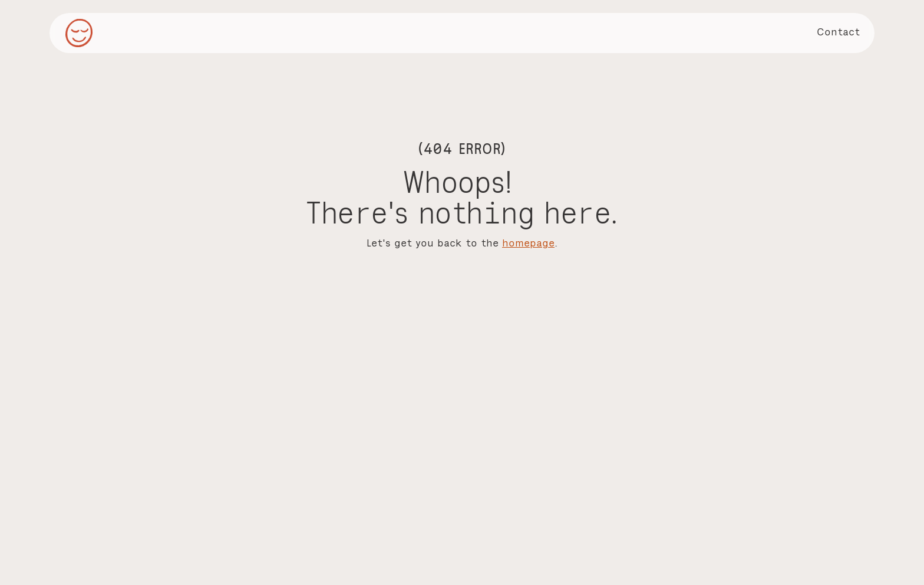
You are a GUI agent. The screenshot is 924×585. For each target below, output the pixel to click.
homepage (528, 243)
